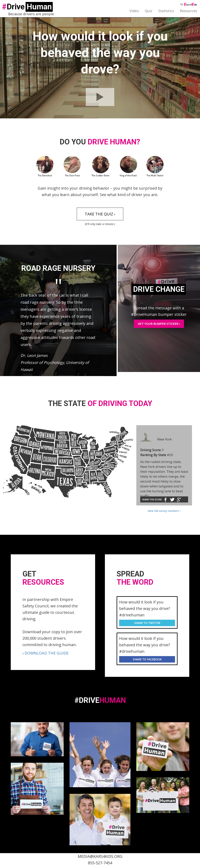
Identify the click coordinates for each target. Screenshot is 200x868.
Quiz (149, 11)
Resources (188, 11)
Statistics (166, 11)
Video (134, 11)
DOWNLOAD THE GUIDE (47, 653)
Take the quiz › (100, 214)
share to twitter (147, 623)
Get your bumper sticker (159, 324)
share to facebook (147, 659)
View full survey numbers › (164, 511)
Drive (27, 7)
